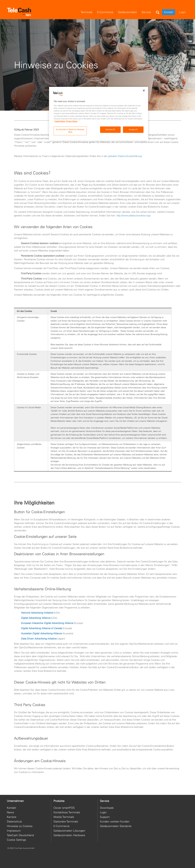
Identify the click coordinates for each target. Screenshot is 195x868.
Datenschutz (14, 821)
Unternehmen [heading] (15, 801)
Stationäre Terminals (66, 821)
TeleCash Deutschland (20, 835)
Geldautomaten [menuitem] (127, 12)
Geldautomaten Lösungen (69, 831)
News (10, 812)
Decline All (110, 130)
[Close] (144, 91)
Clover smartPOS (64, 808)
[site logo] (19, 12)
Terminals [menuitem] (87, 12)
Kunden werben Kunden (115, 821)
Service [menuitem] (146, 12)
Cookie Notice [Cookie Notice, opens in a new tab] (60, 121)
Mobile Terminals (64, 817)
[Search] (158, 12)
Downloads (107, 808)
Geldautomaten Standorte (116, 826)
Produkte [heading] (59, 801)
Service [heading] (105, 801)
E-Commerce (61, 826)
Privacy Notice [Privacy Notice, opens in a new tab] (72, 121)
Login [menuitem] (182, 12)
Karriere (12, 817)
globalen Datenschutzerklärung (125, 166)
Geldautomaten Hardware (69, 835)
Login (103, 812)
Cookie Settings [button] (16, 840)
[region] (99, 114)
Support (105, 817)
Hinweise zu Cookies (20, 826)
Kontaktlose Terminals (67, 812)
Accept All (133, 130)
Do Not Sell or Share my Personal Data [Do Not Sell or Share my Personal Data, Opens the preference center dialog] (70, 131)
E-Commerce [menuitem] (105, 12)
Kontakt (169, 12)
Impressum (14, 831)
